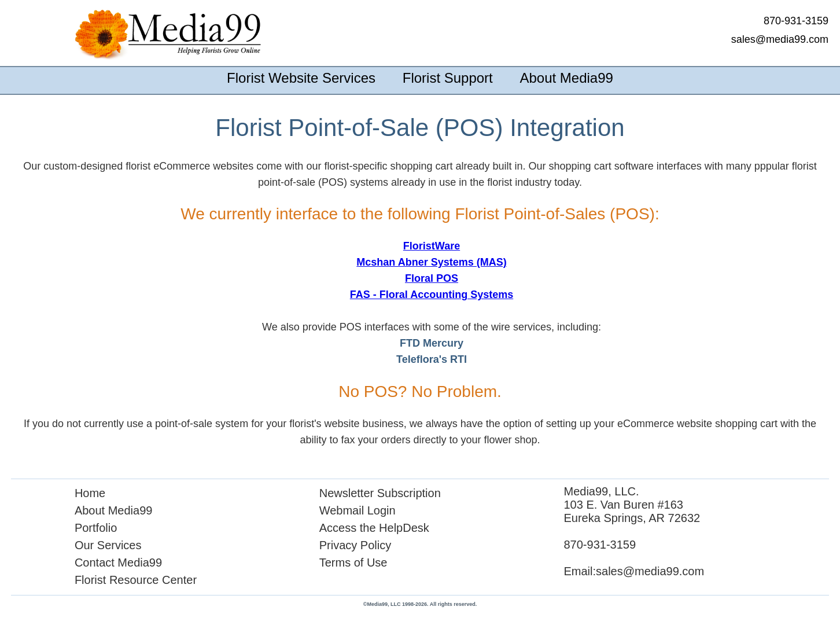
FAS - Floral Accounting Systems (432, 295)
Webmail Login (358, 510)
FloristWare (432, 246)
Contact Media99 (118, 563)
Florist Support (448, 78)
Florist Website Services (301, 78)
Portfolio (96, 528)
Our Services (108, 545)
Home (90, 493)
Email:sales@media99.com (634, 571)
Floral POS (432, 278)
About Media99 (566, 78)
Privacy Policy (355, 545)
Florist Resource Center (136, 580)
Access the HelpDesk (374, 528)
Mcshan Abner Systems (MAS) (431, 262)
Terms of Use (353, 563)
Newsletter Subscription (380, 493)
